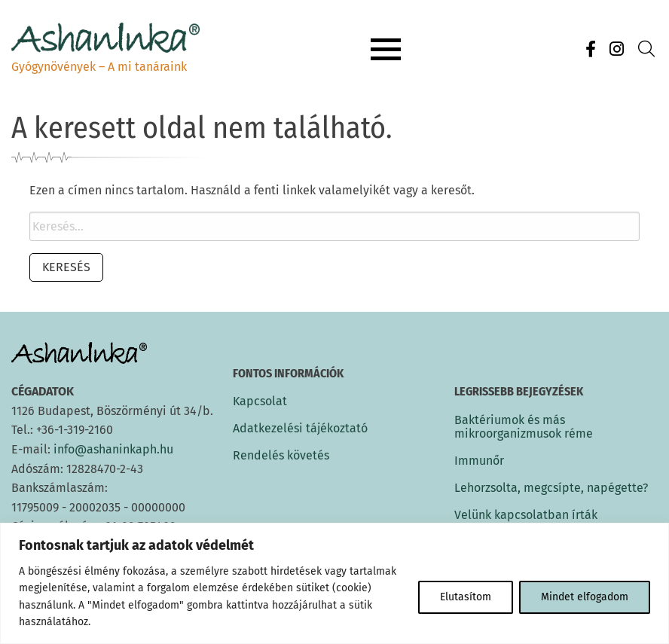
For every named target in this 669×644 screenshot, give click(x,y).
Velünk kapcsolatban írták (526, 515)
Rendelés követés (281, 456)
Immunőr (479, 461)
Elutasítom (466, 597)
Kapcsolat (260, 401)
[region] (334, 583)
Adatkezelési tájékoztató (300, 429)
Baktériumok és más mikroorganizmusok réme (524, 427)
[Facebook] (591, 49)
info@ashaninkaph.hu (113, 449)
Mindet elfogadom (585, 597)
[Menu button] (386, 50)
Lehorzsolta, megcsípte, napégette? (551, 488)
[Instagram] (616, 49)
